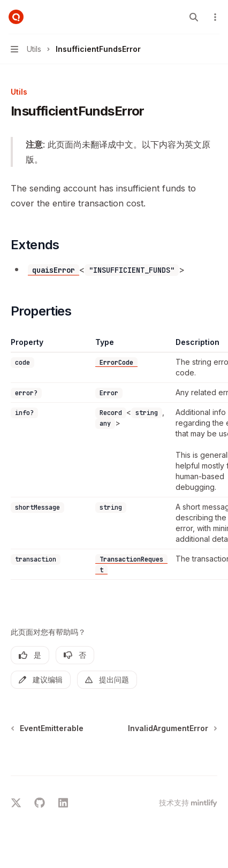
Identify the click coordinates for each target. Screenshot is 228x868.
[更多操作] (214, 17)
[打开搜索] (194, 17)
